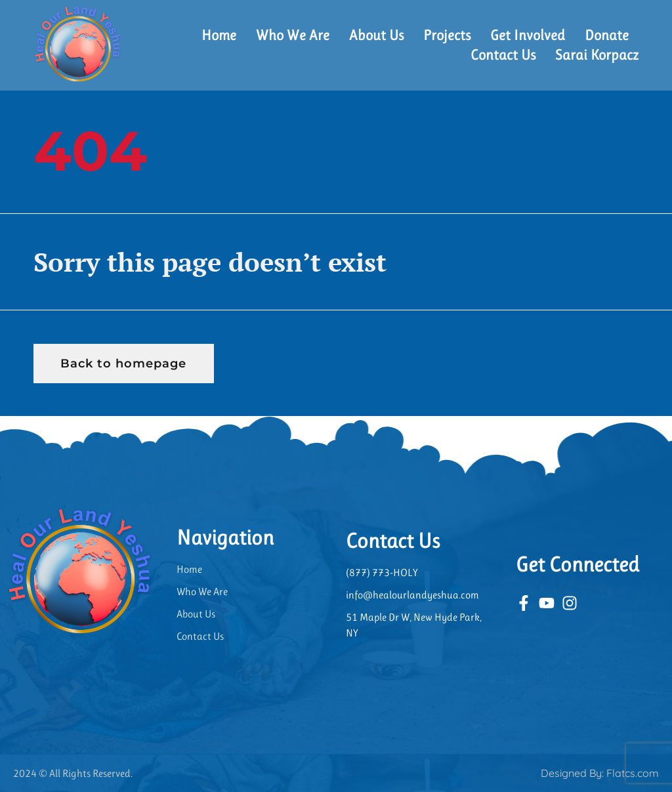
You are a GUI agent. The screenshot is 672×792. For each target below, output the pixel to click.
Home (219, 35)
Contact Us (503, 55)
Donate (607, 35)
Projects (447, 35)
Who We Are (293, 35)
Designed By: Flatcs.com (600, 773)
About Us (376, 35)
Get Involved (528, 35)
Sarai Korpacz (597, 55)
